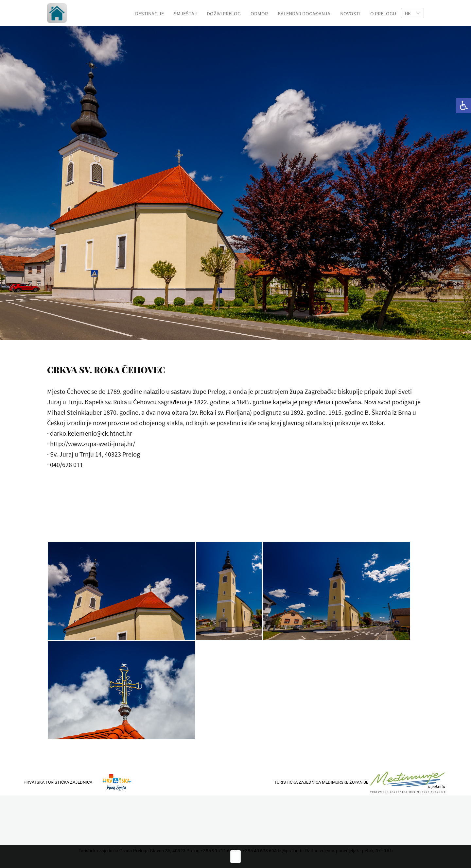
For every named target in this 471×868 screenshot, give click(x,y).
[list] (412, 13)
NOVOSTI (350, 13)
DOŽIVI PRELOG (224, 13)
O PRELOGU (383, 13)
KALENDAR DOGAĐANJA (304, 13)
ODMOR (259, 13)
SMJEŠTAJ (185, 13)
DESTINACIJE (149, 13)
